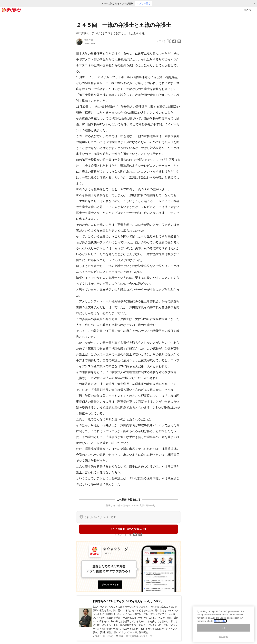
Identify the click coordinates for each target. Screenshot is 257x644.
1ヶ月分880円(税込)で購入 (128, 529)
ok (224, 630)
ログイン (248, 10)
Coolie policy (220, 623)
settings (224, 639)
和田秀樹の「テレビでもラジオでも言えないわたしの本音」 (111, 33)
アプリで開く (144, 3)
